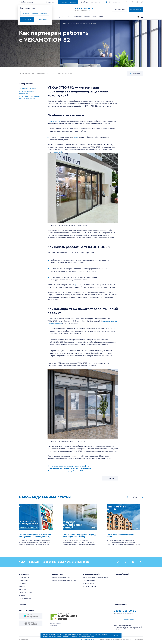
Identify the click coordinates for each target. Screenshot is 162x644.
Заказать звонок (128, 620)
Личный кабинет (136, 9)
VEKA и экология (114, 2)
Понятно (115, 635)
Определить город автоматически (35, 13)
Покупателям (51, 2)
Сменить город (42, 20)
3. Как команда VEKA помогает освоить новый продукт (30, 97)
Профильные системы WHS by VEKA (63, 581)
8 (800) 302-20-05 (85, 8)
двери (77, 285)
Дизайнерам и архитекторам (91, 2)
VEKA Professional (75, 17)
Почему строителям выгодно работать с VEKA (66, 471)
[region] (31, 93)
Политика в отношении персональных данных (115, 640)
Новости (87, 17)
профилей (58, 152)
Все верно (27, 20)
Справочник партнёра (57, 17)
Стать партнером (119, 9)
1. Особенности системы (28, 88)
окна (76, 137)
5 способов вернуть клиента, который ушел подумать (69, 468)
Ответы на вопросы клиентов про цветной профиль (68, 466)
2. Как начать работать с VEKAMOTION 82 (27, 92)
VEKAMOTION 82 (54, 121)
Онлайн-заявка (98, 17)
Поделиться (135, 74)
